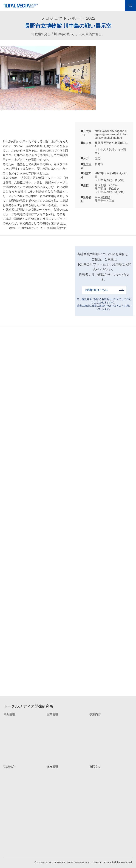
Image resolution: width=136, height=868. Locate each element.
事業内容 (95, 714)
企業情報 (52, 714)
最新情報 (9, 714)
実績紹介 (9, 766)
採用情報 (52, 766)
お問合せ (95, 766)
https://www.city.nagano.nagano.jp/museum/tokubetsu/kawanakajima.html (111, 134)
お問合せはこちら (97, 290)
